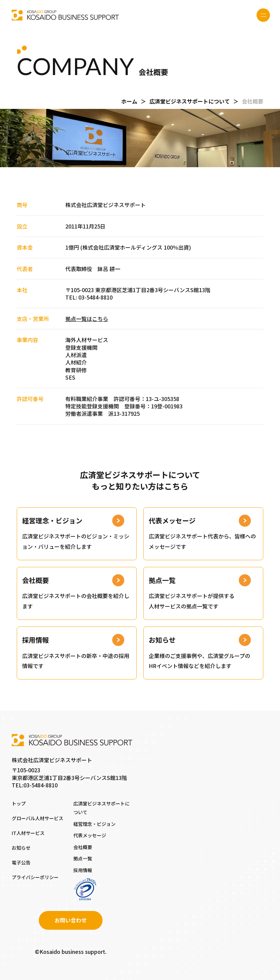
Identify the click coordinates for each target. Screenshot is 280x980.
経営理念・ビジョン (94, 824)
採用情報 (83, 870)
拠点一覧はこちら (87, 319)
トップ (19, 803)
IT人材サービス (28, 833)
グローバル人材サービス (38, 818)
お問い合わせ (71, 920)
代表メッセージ (90, 835)
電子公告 (21, 862)
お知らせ (21, 848)
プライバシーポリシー (35, 877)
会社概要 (83, 847)
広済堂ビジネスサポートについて (190, 101)
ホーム (129, 101)
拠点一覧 (83, 858)
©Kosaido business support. (71, 952)
